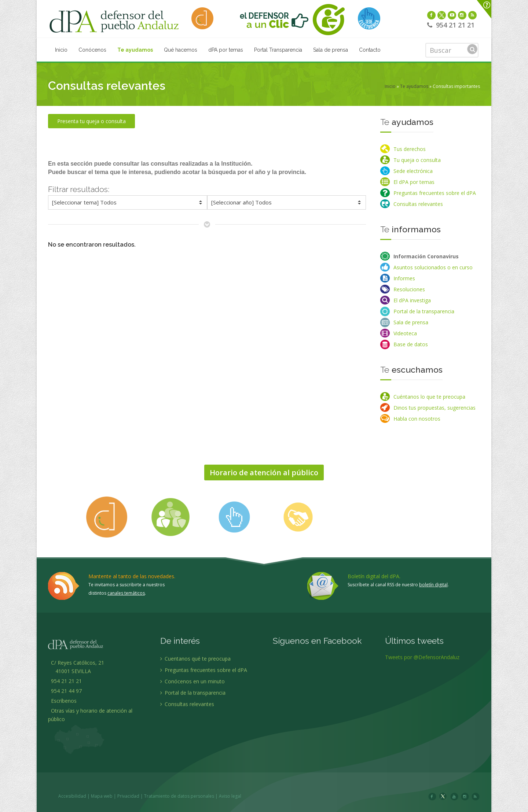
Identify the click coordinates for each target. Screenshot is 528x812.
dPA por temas (226, 50)
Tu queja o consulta (417, 160)
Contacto (370, 50)
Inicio (61, 50)
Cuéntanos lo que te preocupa (429, 397)
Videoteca (405, 333)
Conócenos (92, 50)
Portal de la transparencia (424, 311)
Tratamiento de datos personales (241, 796)
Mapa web (163, 796)
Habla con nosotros (417, 419)
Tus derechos (410, 149)
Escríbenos (62, 762)
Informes (404, 278)
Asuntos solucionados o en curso (433, 267)
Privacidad (190, 796)
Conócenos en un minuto (192, 743)
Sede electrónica (413, 171)
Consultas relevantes (418, 204)
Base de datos (411, 344)
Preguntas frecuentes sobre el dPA (435, 193)
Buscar (472, 49)
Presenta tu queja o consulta (91, 121)
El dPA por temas (414, 182)
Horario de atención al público (264, 473)
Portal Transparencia (278, 50)
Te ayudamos (135, 50)
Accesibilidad (134, 796)
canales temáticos (126, 593)
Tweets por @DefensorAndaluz (422, 719)
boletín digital (433, 585)
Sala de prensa (331, 50)
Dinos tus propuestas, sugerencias (434, 408)
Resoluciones (409, 289)
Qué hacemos (181, 50)
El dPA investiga (412, 300)
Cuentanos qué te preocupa (195, 720)
